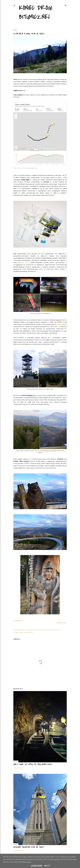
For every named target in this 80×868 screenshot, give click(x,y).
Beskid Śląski (21, 630)
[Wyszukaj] (66, 5)
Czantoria (27, 630)
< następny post (18, 620)
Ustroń (22, 632)
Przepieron (16, 632)
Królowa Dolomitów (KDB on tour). (29, 847)
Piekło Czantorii (61, 324)
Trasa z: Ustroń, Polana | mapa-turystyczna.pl (25, 168)
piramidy (53, 630)
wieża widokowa (28, 632)
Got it (47, 866)
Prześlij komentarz (18, 768)
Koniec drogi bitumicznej (36, 12)
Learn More (37, 866)
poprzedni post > (62, 623)
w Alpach (27, 262)
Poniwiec (58, 630)
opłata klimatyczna (36, 630)
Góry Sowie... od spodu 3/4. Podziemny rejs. (33, 764)
